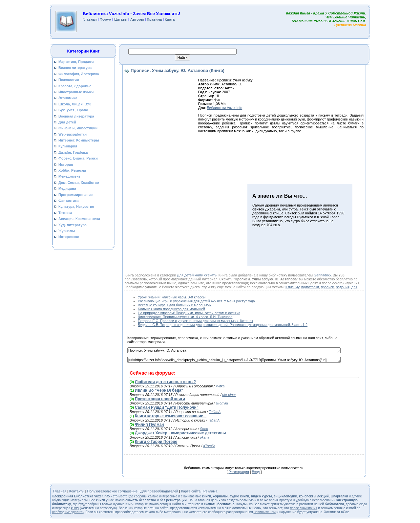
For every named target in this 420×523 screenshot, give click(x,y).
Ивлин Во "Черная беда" (159, 390)
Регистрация (239, 472)
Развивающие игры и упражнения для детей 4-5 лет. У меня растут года (196, 301)
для (354, 287)
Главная (89, 19)
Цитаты (121, 19)
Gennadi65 (322, 275)
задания (343, 287)
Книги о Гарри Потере (156, 442)
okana (205, 437)
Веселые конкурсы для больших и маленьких (175, 305)
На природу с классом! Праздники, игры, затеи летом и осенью (189, 313)
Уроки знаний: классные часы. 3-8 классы (172, 297)
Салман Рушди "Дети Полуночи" (167, 407)
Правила (154, 19)
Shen (204, 429)
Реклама (210, 491)
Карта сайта (191, 491)
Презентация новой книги (160, 399)
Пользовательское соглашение (113, 491)
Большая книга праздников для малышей (171, 309)
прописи (328, 287)
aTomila (222, 403)
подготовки (310, 287)
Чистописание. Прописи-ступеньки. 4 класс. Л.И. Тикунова (185, 317)
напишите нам (265, 512)
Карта (170, 19)
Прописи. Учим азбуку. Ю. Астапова (234, 350)
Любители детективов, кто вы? (165, 382)
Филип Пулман (149, 425)
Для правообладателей (159, 491)
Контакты (77, 491)
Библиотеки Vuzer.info (225, 108)
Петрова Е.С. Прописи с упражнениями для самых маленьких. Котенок (195, 321)
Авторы (137, 19)
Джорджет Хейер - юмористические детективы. (181, 433)
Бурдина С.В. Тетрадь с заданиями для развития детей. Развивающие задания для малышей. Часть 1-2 (223, 325)
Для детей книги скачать (197, 275)
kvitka (220, 386)
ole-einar (229, 395)
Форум (106, 19)
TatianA (215, 412)
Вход (256, 472)
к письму (292, 287)
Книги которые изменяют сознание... (171, 416)
